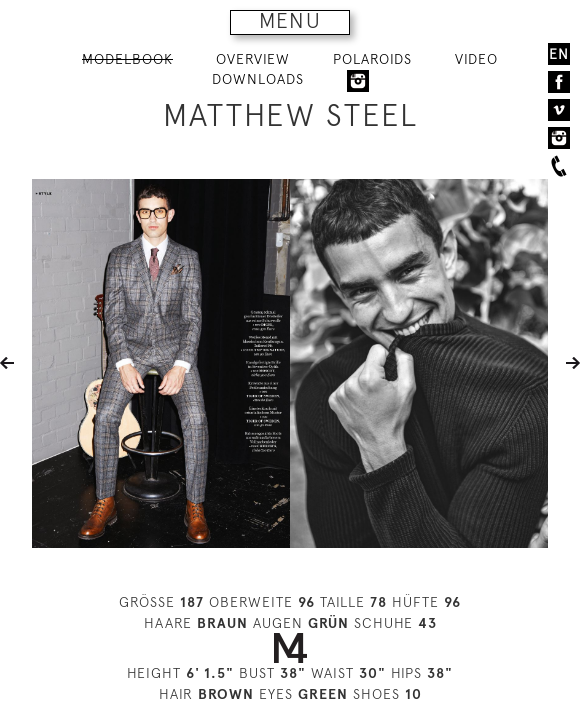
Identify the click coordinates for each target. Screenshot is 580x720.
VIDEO (476, 59)
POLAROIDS (372, 59)
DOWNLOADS (258, 79)
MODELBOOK (127, 59)
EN (559, 54)
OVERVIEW (253, 59)
